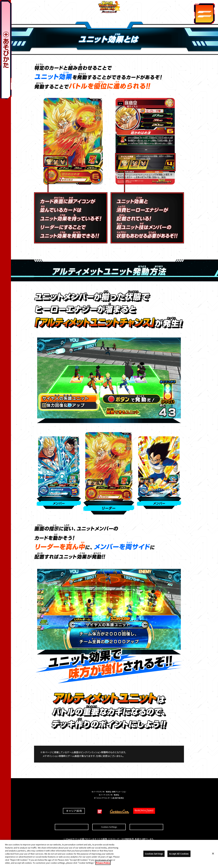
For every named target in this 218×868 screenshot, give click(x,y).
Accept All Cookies (179, 854)
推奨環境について (72, 819)
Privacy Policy (103, 864)
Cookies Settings (109, 819)
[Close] (213, 854)
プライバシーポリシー (146, 819)
